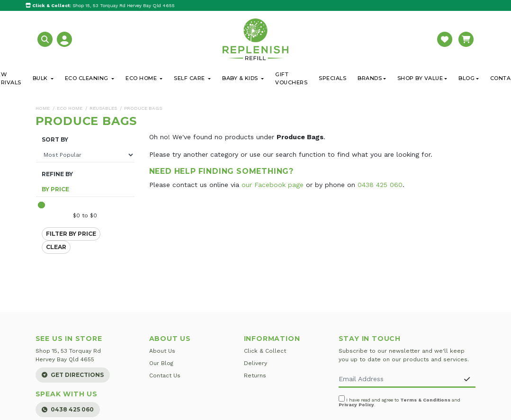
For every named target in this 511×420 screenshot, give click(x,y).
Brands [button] (370, 78)
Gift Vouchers (291, 78)
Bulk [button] (41, 78)
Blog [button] (466, 78)
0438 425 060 (380, 185)
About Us (162, 351)
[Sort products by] (85, 155)
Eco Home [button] (142, 78)
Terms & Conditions (425, 400)
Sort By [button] (55, 140)
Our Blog (161, 363)
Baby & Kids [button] (241, 78)
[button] (46, 39)
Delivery (255, 363)
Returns (255, 375)
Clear (56, 247)
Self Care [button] (190, 78)
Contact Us (165, 375)
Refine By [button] (57, 174)
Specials (332, 78)
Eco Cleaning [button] (88, 78)
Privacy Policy (356, 405)
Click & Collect (265, 351)
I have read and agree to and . (399, 401)
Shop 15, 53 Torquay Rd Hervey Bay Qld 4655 (100, 5)
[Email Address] (399, 380)
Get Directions (73, 375)
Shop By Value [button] (420, 78)
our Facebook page (273, 185)
